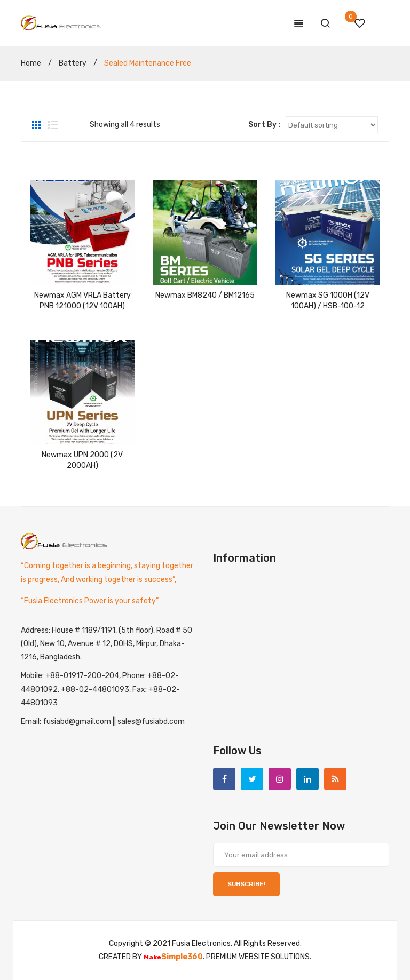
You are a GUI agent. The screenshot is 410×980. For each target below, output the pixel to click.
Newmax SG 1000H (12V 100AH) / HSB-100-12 (328, 301)
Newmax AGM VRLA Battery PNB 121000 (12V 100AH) (82, 301)
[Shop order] (332, 125)
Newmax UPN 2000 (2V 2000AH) (82, 460)
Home (31, 63)
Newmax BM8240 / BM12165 (205, 295)
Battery (73, 63)
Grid (37, 125)
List (53, 125)
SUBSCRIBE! (246, 884)
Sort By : (264, 125)
